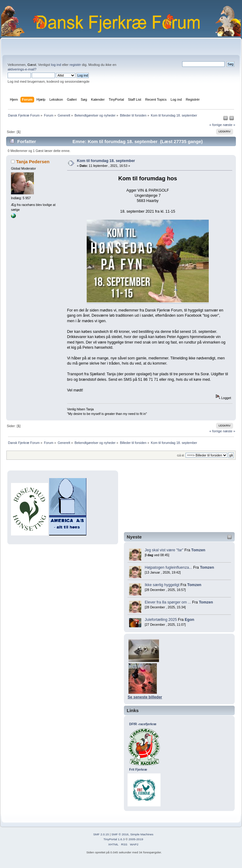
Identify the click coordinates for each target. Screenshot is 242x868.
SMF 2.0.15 (101, 834)
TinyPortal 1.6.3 (114, 839)
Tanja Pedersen (33, 162)
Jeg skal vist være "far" (164, 550)
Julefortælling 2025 (161, 620)
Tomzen (198, 550)
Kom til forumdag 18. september (106, 161)
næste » (229, 125)
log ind (56, 65)
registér (75, 65)
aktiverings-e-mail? (22, 69)
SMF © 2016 (120, 834)
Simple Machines (142, 834)
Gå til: (181, 455)
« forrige (216, 125)
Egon (189, 620)
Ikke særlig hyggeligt (162, 585)
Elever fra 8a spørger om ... (168, 602)
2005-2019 (136, 839)
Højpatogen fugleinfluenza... (168, 567)
